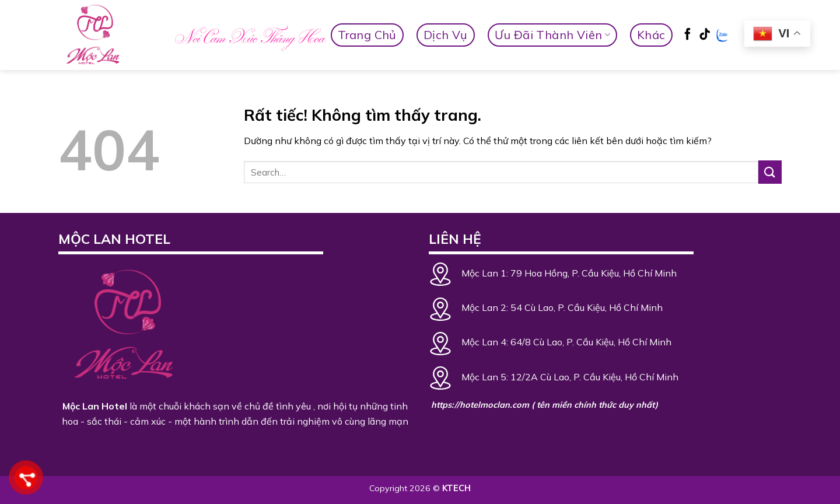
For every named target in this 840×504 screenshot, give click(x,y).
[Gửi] (770, 172)
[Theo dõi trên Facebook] (688, 36)
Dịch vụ (446, 35)
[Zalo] (722, 36)
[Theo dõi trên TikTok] (705, 36)
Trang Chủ (367, 35)
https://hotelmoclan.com (480, 405)
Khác (651, 35)
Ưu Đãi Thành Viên (552, 35)
